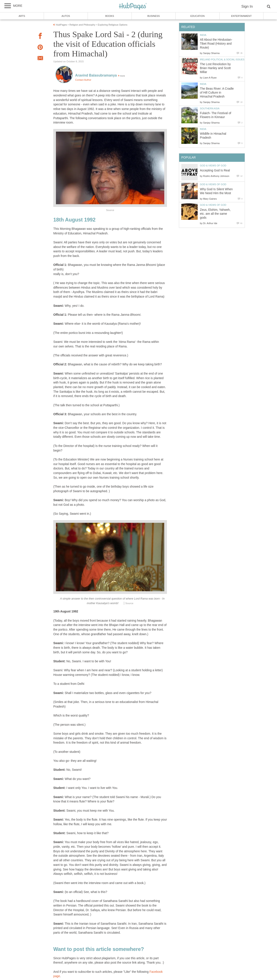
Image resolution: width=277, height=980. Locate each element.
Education (197, 16)
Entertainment (241, 16)
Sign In (247, 6)
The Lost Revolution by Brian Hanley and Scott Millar (215, 68)
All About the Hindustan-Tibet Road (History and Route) (216, 44)
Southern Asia (210, 108)
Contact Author (83, 80)
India (203, 35)
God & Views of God (213, 166)
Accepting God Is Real (215, 170)
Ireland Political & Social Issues (222, 59)
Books (110, 16)
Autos (66, 16)
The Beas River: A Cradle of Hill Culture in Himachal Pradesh (217, 93)
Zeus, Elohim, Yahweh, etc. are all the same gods (215, 214)
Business (154, 16)
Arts (22, 16)
